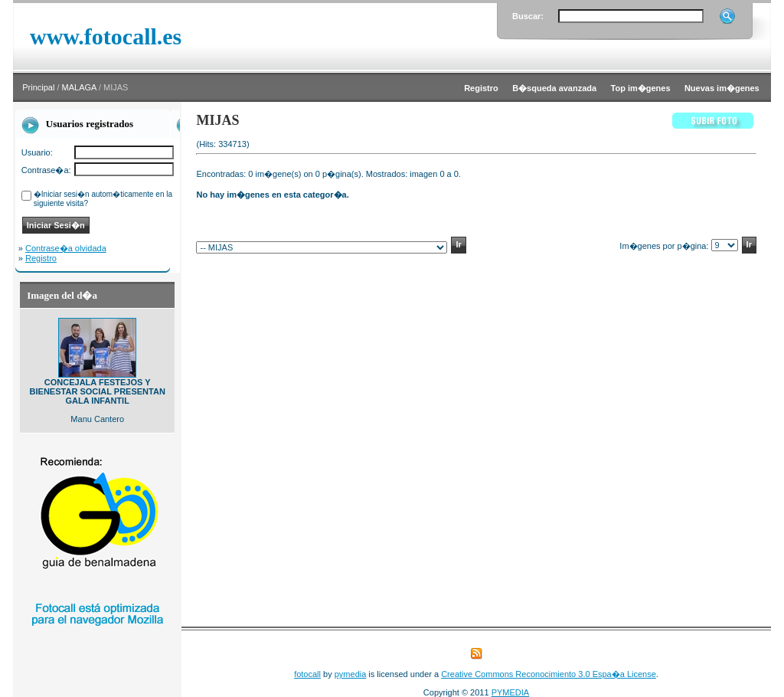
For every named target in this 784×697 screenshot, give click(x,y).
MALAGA (79, 87)
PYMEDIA (511, 692)
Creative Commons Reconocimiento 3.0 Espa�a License (549, 674)
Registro (41, 258)
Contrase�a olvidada (66, 248)
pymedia (351, 674)
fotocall (307, 674)
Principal (38, 87)
